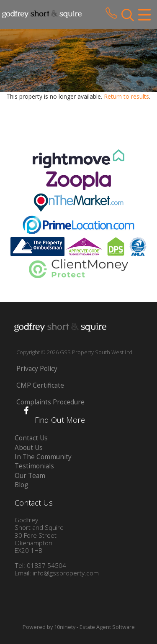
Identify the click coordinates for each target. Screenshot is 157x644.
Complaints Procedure (50, 402)
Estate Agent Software (107, 627)
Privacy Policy (37, 369)
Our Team (30, 476)
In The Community (43, 457)
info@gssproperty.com (66, 573)
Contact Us (31, 438)
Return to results (126, 96)
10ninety (65, 627)
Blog (21, 485)
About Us (29, 448)
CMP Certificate (40, 385)
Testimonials (34, 466)
